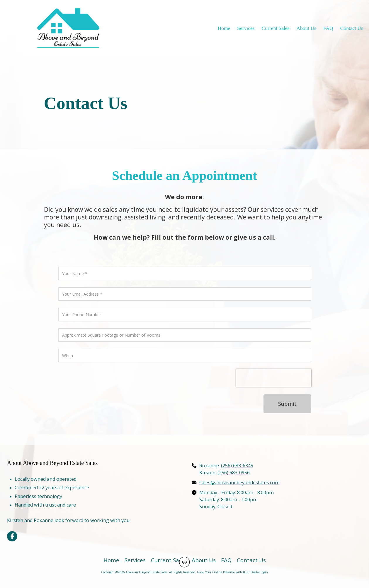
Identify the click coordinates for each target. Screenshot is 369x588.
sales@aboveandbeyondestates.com (239, 483)
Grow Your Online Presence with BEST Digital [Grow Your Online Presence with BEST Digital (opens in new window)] (228, 572)
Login (264, 572)
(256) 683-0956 (234, 473)
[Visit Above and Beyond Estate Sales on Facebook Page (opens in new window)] (12, 536)
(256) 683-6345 (237, 466)
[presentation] (274, 378)
